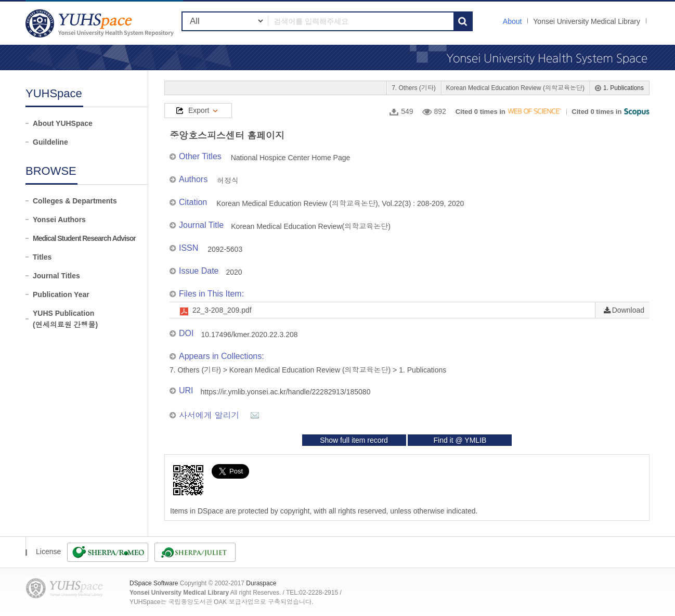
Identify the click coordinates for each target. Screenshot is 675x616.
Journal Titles (56, 276)
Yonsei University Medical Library (587, 21)
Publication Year (61, 294)
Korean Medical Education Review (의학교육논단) (515, 88)
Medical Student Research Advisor (84, 238)
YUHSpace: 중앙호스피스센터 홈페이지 (101, 23)
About (512, 21)
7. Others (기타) (414, 88)
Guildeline (50, 142)
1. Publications (624, 88)
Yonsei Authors (59, 220)
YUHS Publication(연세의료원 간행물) (65, 319)
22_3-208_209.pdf (222, 310)
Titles (42, 257)
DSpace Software (154, 583)
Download (628, 310)
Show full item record (354, 440)
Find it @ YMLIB (460, 440)
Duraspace (261, 583)
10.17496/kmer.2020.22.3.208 (249, 335)
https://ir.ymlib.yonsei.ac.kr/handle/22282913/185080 (286, 392)
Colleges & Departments (75, 201)
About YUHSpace (63, 123)
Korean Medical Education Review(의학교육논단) (311, 226)
